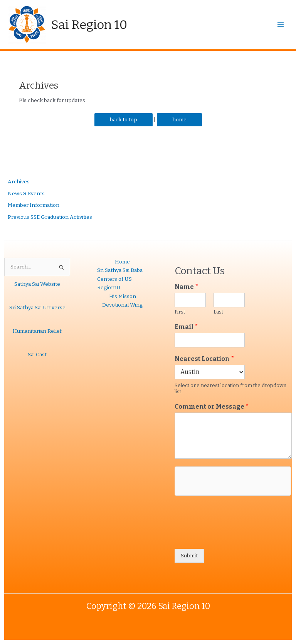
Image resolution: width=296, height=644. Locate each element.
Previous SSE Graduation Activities (50, 217)
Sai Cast (37, 355)
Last (218, 312)
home (179, 120)
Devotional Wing (122, 305)
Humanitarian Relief (37, 331)
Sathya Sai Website (37, 284)
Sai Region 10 (89, 25)
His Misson (123, 296)
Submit (189, 556)
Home (122, 262)
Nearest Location (204, 359)
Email (186, 327)
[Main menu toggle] (281, 24)
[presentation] (233, 536)
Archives (19, 182)
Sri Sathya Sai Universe (37, 308)
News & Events (26, 194)
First (180, 312)
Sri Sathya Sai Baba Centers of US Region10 (120, 279)
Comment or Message (212, 407)
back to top (124, 120)
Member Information (34, 205)
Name (187, 287)
